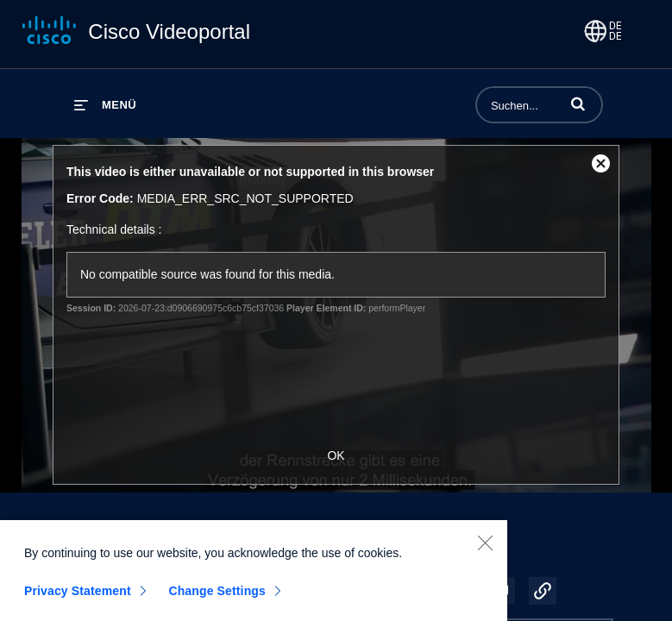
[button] (578, 103)
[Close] (485, 551)
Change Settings (217, 599)
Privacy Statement (78, 599)
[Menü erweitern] (105, 105)
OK (336, 455)
